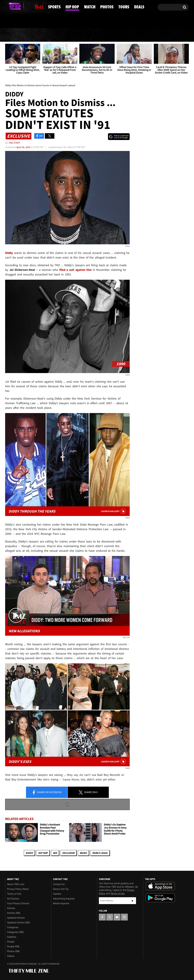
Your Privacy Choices (18, 903)
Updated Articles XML (19, 923)
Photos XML (14, 951)
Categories (13, 927)
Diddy (29, 853)
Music (83, 853)
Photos (123, 35)
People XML (13, 946)
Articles (11, 908)
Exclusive (68, 853)
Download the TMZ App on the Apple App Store (160, 886)
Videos (11, 956)
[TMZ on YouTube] (117, 917)
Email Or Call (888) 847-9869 (44, 21)
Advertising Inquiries (64, 899)
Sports (39, 35)
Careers (57, 894)
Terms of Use (14, 894)
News (14, 35)
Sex (55, 853)
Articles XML (14, 913)
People (11, 942)
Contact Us (59, 884)
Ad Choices (13, 899)
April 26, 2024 (23, 147)
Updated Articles (16, 918)
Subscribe (133, 901)
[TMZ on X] (13, 6)
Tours (150, 35)
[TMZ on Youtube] (19, 6)
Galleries (12, 937)
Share (47, 793)
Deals (175, 35)
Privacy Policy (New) (18, 889)
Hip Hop (68, 35)
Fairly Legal (100, 853)
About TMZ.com (16, 884)
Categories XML (15, 932)
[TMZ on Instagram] (25, 6)
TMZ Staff (14, 143)
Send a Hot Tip (61, 889)
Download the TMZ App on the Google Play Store (160, 898)
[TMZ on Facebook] (8, 6)
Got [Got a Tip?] (16, 21)
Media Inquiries (61, 903)
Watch (96, 35)
